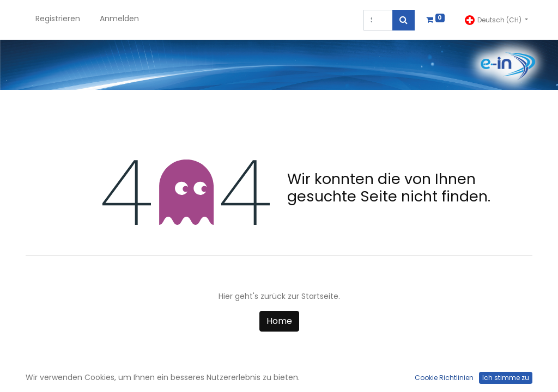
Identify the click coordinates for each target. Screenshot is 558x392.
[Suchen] (404, 20)
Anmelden (119, 19)
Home (279, 321)
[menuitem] (58, 20)
